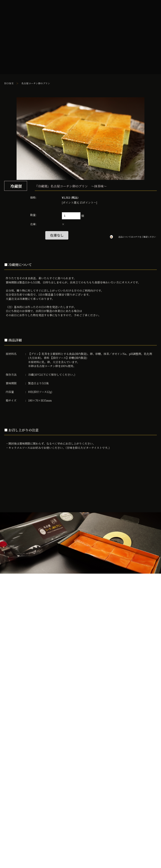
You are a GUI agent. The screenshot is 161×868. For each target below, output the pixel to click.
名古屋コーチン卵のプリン (36, 83)
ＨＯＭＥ (9, 83)
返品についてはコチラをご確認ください (137, 237)
